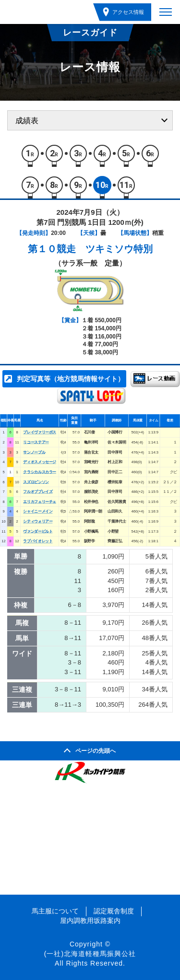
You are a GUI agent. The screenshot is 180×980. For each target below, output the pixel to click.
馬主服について (55, 911)
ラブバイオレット (38, 542)
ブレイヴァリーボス (39, 432)
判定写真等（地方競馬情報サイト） (71, 379)
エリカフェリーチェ (39, 502)
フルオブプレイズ (38, 492)
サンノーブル (34, 452)
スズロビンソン (36, 482)
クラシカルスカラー (39, 472)
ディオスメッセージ (39, 462)
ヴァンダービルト (38, 531)
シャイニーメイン (38, 512)
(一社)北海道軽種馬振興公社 (90, 954)
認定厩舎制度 (114, 911)
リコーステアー (36, 442)
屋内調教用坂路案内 (90, 921)
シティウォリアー (38, 521)
